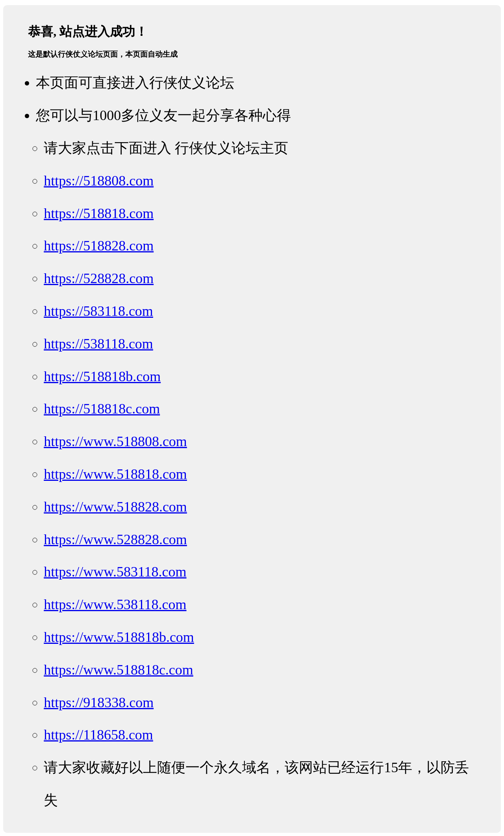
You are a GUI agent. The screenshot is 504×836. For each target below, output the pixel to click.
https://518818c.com (102, 409)
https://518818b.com (102, 376)
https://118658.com (98, 735)
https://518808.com (99, 181)
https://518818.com (99, 213)
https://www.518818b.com (119, 637)
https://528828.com (99, 278)
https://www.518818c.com (119, 670)
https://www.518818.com (115, 474)
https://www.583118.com (115, 572)
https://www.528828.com (115, 539)
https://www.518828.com (115, 507)
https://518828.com (99, 246)
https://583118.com (98, 311)
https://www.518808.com (115, 441)
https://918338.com (99, 703)
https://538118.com (98, 344)
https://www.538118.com (115, 604)
